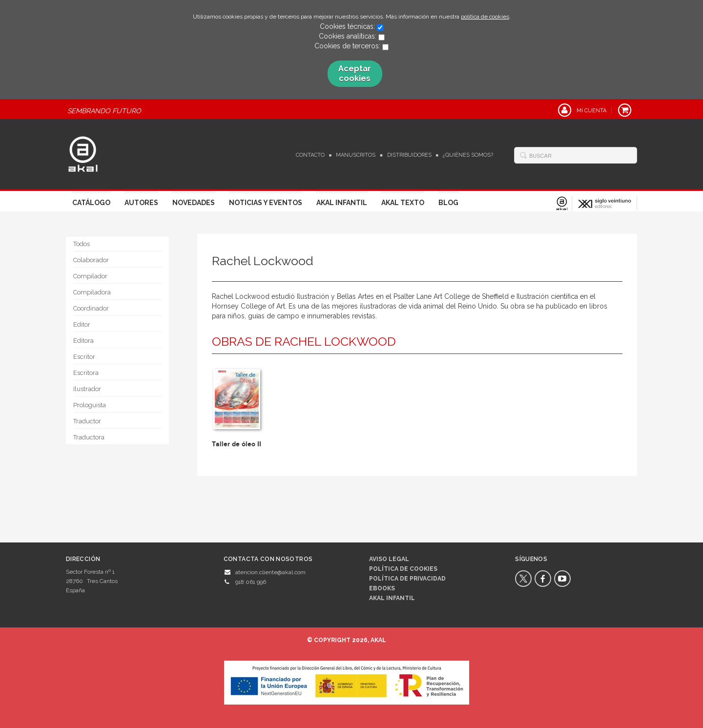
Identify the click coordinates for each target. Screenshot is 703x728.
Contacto (310, 155)
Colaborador (91, 260)
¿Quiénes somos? (468, 155)
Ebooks (382, 588)
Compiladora (92, 292)
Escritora (86, 373)
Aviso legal (389, 559)
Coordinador (91, 308)
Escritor (84, 357)
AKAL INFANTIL (392, 598)
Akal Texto (403, 203)
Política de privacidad (407, 579)
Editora (83, 341)
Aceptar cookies (355, 73)
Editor (82, 324)
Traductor (87, 421)
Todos (82, 244)
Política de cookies (403, 569)
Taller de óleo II (237, 444)
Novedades (194, 203)
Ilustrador (87, 389)
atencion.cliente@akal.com (270, 572)
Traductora (89, 437)
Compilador (90, 276)
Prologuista (90, 405)
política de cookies (485, 17)
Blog (448, 203)
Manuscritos (356, 155)
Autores (141, 203)
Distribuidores (409, 155)
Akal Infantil (342, 203)
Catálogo (91, 203)
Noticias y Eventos (266, 203)
